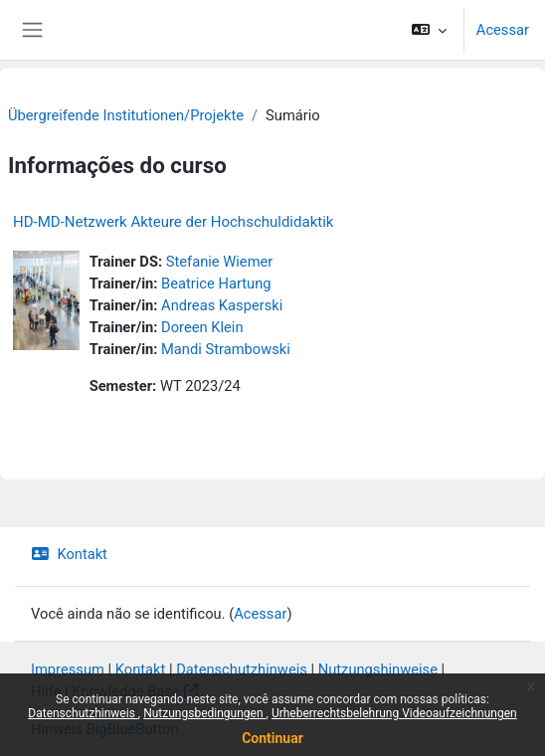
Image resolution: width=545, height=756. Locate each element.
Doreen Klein (202, 327)
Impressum (68, 669)
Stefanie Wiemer (220, 262)
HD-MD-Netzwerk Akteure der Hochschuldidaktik (173, 222)
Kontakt (69, 554)
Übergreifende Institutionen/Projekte (126, 115)
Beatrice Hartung (216, 283)
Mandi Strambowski (226, 349)
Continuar (272, 738)
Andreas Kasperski (222, 305)
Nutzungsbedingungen (204, 713)
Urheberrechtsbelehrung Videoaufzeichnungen (394, 713)
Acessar (503, 30)
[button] (428, 30)
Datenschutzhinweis (83, 713)
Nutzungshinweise (378, 669)
